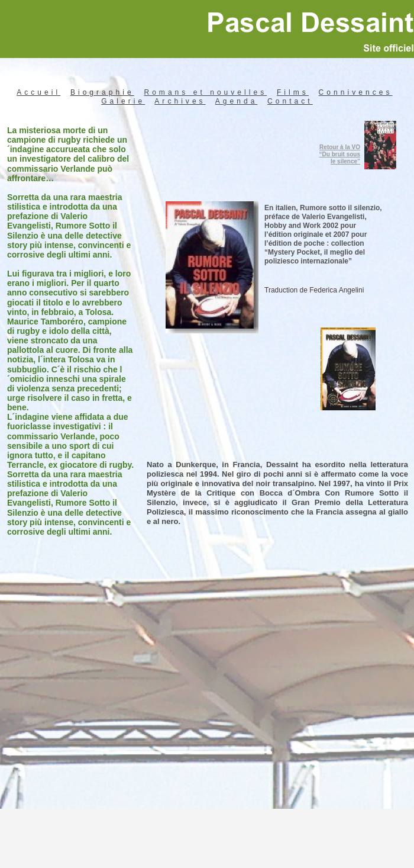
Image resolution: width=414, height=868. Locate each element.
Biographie (102, 92)
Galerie (123, 101)
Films (293, 92)
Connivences (356, 92)
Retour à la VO (340, 147)
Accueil (38, 92)
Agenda (237, 101)
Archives (180, 101)
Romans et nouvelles (205, 92)
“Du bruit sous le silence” (340, 158)
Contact (290, 101)
